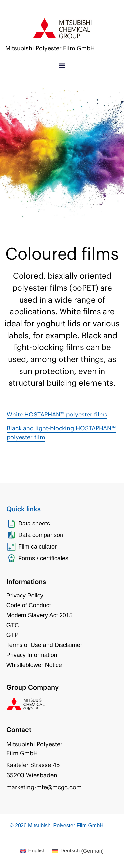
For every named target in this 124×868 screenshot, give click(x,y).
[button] (62, 66)
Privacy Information (32, 655)
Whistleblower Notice (34, 665)
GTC (13, 625)
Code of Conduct (29, 605)
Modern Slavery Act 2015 (40, 615)
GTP (12, 635)
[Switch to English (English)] (33, 851)
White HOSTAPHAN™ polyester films (57, 414)
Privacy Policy (25, 596)
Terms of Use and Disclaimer (44, 645)
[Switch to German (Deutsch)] (78, 851)
